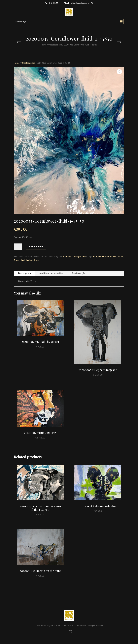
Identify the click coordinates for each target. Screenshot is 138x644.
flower (17, 260)
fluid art (29, 260)
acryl (95, 257)
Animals (67, 257)
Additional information (51, 273)
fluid (23, 260)
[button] (119, 72)
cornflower (112, 257)
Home (44, 45)
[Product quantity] (18, 247)
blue (104, 257)
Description (24, 273)
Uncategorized (55, 45)
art (99, 257)
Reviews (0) (78, 273)
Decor (120, 257)
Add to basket (36, 246)
